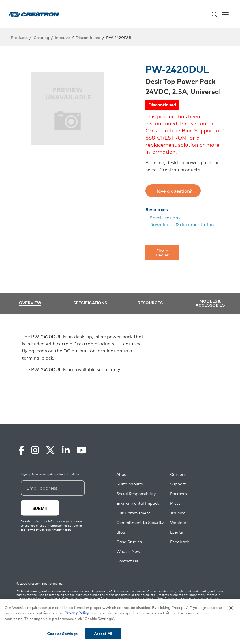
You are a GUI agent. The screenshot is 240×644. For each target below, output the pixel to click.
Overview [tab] (30, 303)
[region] (120, 621)
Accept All (103, 633)
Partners (178, 494)
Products (19, 37)
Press (175, 503)
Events (176, 532)
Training (178, 513)
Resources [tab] (150, 303)
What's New (128, 551)
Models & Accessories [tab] (210, 303)
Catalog (41, 37)
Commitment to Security (140, 522)
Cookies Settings (62, 633)
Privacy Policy (77, 613)
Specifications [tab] (90, 303)
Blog (121, 532)
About (122, 474)
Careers (178, 474)
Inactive (62, 37)
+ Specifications (163, 217)
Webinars (179, 522)
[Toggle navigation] (225, 14)
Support (178, 484)
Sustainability (130, 484)
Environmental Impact (138, 503)
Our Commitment (133, 513)
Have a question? (173, 191)
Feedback (179, 542)
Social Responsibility (136, 494)
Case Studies (129, 542)
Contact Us (127, 561)
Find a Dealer (162, 252)
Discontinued (88, 37)
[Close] (231, 608)
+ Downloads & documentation (180, 224)
